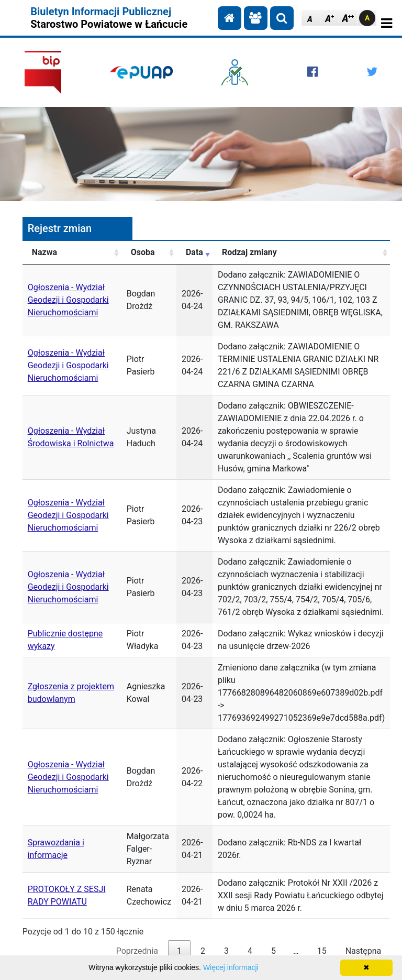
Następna (364, 951)
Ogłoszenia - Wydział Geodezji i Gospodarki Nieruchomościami (68, 300)
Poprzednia (137, 951)
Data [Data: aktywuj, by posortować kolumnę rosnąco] (194, 252)
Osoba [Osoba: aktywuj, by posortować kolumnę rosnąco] (143, 252)
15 (322, 951)
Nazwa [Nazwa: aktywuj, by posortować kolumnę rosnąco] (44, 252)
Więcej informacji (231, 967)
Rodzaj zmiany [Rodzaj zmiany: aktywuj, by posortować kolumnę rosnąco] (249, 252)
